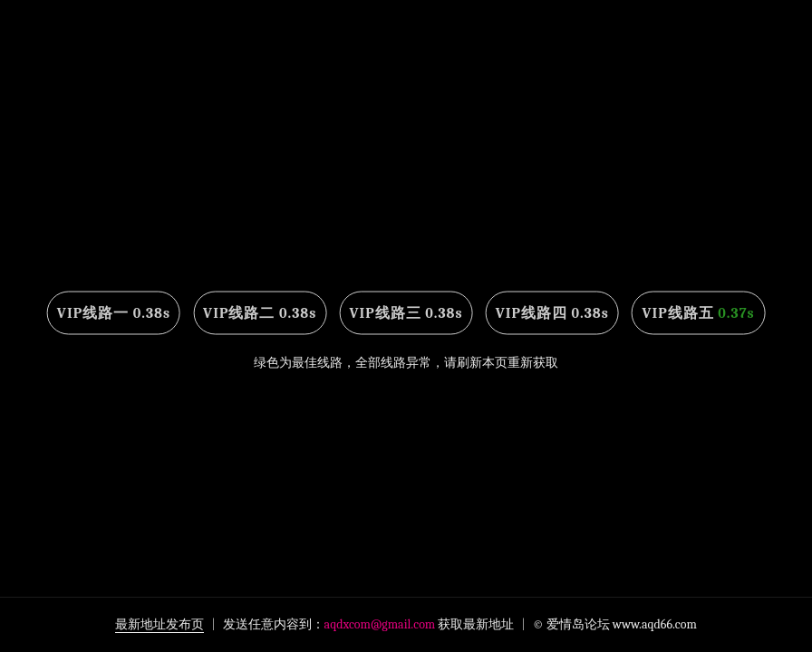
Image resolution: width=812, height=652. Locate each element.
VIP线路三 (406, 313)
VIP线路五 (698, 313)
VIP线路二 (260, 313)
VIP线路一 (114, 313)
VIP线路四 (552, 313)
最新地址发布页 (159, 624)
